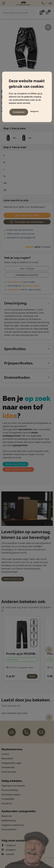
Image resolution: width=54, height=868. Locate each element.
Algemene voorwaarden (13, 786)
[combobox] (16, 13)
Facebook (9, 845)
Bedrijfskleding (9, 821)
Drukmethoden (9, 772)
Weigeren (34, 111)
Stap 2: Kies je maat (15, 147)
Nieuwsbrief (7, 759)
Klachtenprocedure (11, 795)
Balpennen (7, 816)
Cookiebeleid (8, 799)
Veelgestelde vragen (11, 763)
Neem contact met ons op (18, 469)
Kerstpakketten (9, 829)
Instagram (9, 850)
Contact (5, 754)
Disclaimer (6, 803)
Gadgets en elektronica (13, 825)
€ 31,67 (10, 676)
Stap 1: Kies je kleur (15, 128)
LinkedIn (8, 854)
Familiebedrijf (8, 767)
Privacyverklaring (10, 790)
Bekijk (32, 676)
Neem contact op (13, 579)
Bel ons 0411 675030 (15, 464)
